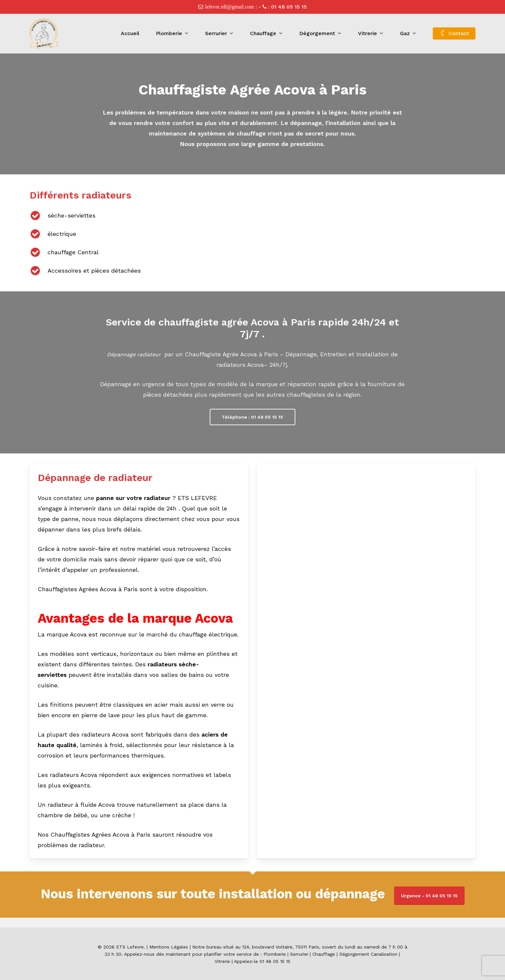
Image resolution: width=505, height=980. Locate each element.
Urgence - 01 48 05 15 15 (429, 896)
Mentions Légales (169, 947)
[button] (252, 417)
